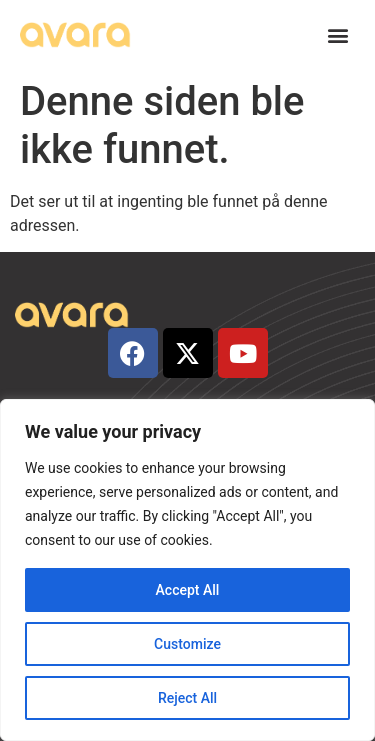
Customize (187, 644)
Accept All (188, 590)
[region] (187, 570)
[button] (338, 35)
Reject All (187, 698)
